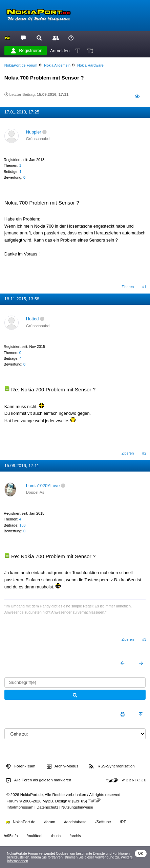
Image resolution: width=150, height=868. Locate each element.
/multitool (35, 836)
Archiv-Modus (63, 766)
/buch (56, 836)
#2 (144, 453)
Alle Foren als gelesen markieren (39, 780)
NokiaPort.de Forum (21, 65)
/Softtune (103, 822)
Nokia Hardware (90, 65)
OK (141, 854)
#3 (144, 639)
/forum (50, 822)
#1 (144, 287)
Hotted (33, 319)
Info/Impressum (20, 807)
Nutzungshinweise (77, 807)
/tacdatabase (75, 822)
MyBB (48, 801)
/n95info (11, 836)
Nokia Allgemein (57, 65)
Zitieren (128, 287)
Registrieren (27, 51)
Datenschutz (47, 807)
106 (22, 525)
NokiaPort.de (20, 822)
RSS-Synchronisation (112, 766)
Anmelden (60, 50)
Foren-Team (21, 766)
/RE (123, 822)
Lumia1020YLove (43, 486)
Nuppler (34, 132)
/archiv (75, 836)
